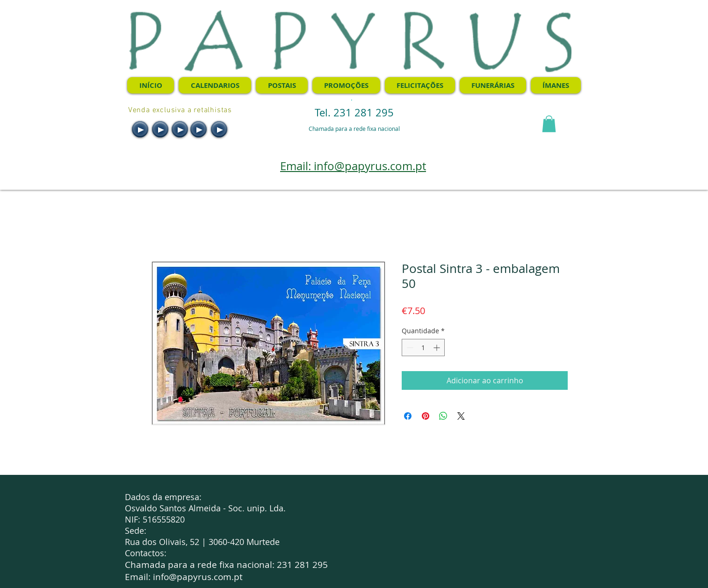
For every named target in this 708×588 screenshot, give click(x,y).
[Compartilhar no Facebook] (408, 416)
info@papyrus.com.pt (198, 577)
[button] (549, 124)
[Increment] (437, 348)
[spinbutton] (423, 348)
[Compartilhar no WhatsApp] (443, 416)
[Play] (140, 129)
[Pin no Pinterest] (426, 416)
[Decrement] (409, 348)
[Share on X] (461, 416)
